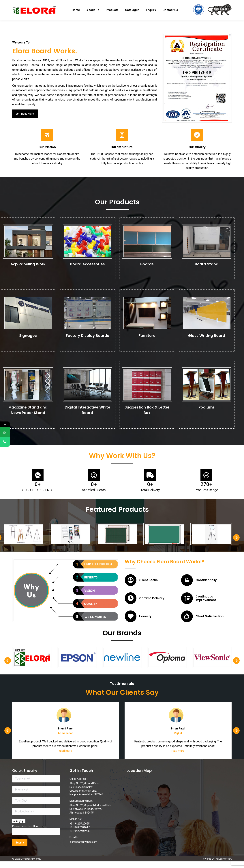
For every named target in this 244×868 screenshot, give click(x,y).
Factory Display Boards (87, 337)
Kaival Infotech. (224, 865)
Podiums (207, 409)
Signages (28, 337)
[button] (197, 540)
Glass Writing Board (207, 337)
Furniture (147, 337)
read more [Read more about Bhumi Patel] (161, 757)
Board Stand (207, 265)
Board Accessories (87, 265)
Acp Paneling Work (28, 265)
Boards (147, 265)
